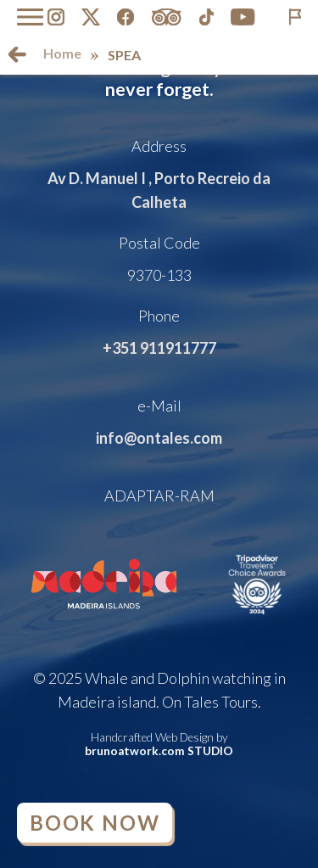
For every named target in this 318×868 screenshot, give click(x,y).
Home (62, 53)
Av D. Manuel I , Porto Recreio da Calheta (159, 190)
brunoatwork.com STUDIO (159, 751)
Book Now (95, 823)
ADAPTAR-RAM (159, 496)
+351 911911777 (159, 348)
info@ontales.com (159, 438)
